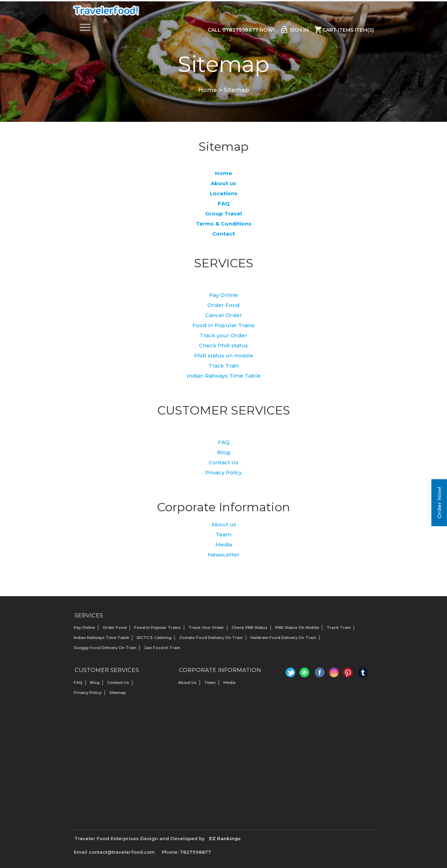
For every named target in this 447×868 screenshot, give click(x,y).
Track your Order (223, 335)
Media (224, 545)
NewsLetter (224, 555)
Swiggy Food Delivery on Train (105, 648)
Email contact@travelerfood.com (114, 852)
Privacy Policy (223, 472)
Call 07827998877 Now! (241, 30)
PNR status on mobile (224, 356)
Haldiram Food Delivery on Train (283, 638)
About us (224, 524)
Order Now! (439, 503)
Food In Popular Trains (223, 325)
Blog (224, 452)
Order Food (223, 305)
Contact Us (223, 462)
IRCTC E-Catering (154, 638)
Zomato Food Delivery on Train (211, 638)
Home (208, 90)
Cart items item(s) (344, 30)
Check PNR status (223, 345)
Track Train (224, 366)
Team (223, 534)
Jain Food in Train (162, 648)
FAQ (224, 442)
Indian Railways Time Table (224, 376)
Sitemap (118, 693)
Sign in (294, 30)
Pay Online (223, 295)
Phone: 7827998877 (186, 852)
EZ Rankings (225, 838)
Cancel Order (224, 315)
